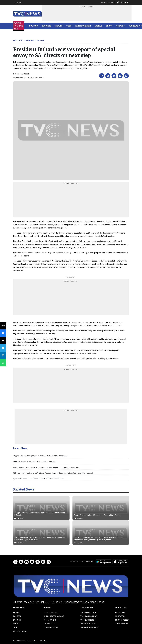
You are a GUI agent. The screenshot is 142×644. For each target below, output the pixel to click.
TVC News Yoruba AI (89, 612)
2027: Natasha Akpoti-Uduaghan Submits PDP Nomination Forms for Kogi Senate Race (47, 467)
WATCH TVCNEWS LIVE (19, 26)
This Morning (50, 620)
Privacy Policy (122, 624)
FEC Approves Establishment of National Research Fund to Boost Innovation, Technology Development (53, 473)
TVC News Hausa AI (89, 616)
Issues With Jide (51, 612)
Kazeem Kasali (23, 74)
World (99, 26)
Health (59, 26)
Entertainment (83, 26)
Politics (33, 26)
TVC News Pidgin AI (89, 620)
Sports (16, 624)
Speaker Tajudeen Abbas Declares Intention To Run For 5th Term (38, 479)
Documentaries (51, 628)
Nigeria (41, 40)
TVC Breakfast (50, 624)
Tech (69, 26)
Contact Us (120, 616)
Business (46, 26)
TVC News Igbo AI (88, 624)
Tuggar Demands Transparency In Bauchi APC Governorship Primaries (40, 456)
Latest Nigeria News (24, 40)
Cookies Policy (122, 620)
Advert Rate (18, 3)
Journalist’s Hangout (54, 616)
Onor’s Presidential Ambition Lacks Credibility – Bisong (34, 461)
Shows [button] (120, 26)
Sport (109, 26)
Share (3, 326)
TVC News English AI (89, 628)
